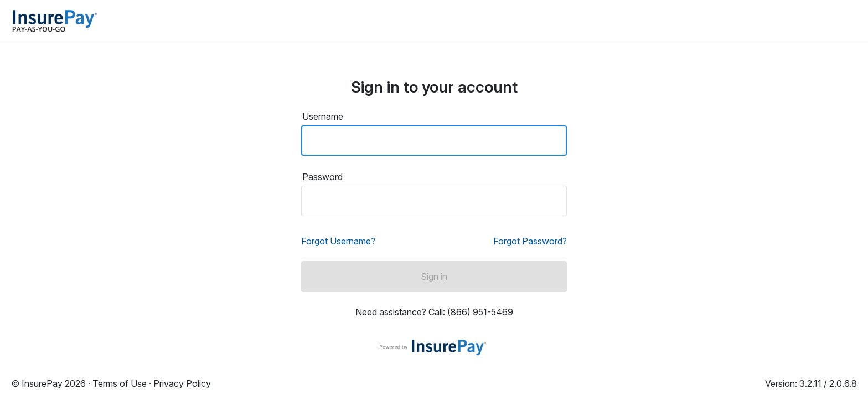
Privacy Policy (182, 383)
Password (322, 177)
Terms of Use (120, 383)
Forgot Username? (338, 241)
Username (323, 116)
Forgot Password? (530, 241)
